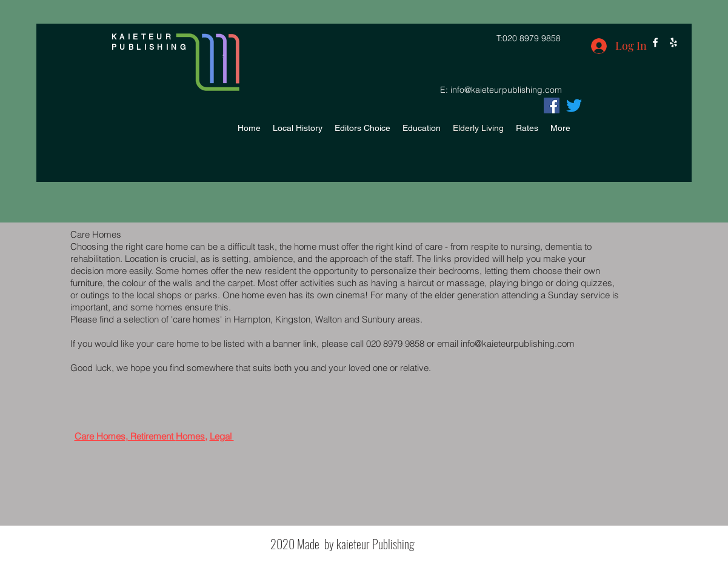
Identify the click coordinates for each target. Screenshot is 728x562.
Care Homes (100, 436)
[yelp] (673, 42)
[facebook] (655, 42)
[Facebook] (552, 105)
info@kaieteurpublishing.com (506, 90)
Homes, (192, 436)
